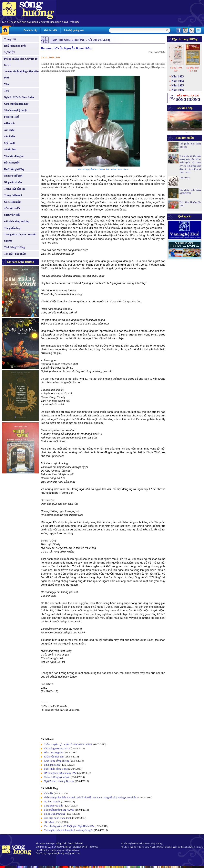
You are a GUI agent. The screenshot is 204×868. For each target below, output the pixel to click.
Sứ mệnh (49, 822)
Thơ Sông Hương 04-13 (57, 748)
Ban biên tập (30, 30)
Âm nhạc (9, 130)
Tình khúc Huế (52, 765)
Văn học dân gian (14, 156)
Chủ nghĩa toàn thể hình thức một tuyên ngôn (69, 830)
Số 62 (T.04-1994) (176, 69)
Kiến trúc (10, 123)
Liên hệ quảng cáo (74, 30)
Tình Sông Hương (14, 247)
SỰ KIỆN (9, 52)
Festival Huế (11, 117)
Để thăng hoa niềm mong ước (60, 773)
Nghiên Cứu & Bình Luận (19, 97)
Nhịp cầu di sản (13, 182)
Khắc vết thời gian (54, 757)
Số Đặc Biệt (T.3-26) (193, 69)
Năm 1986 (178, 90)
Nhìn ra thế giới (13, 176)
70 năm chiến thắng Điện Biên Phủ (21, 74)
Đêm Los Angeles (53, 752)
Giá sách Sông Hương (17, 221)
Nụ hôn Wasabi (52, 801)
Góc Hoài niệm (13, 202)
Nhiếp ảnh (10, 149)
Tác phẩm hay (12, 228)
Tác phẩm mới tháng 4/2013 (59, 810)
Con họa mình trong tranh (58, 818)
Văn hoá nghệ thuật (15, 110)
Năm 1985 (178, 86)
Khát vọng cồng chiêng (57, 761)
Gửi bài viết (50, 30)
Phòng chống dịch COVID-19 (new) (21, 62)
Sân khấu (9, 136)
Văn (6, 84)
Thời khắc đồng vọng (56, 769)
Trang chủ (10, 39)
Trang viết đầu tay (15, 189)
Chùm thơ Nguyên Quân (57, 777)
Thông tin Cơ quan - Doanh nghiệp (20, 238)
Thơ (7, 91)
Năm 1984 (178, 81)
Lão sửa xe (185, 178)
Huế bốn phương (14, 169)
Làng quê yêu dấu (53, 806)
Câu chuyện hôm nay (16, 104)
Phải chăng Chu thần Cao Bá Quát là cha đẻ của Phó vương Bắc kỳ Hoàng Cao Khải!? (91, 797)
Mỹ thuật (9, 143)
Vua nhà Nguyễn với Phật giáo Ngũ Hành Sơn (69, 826)
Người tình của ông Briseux (59, 781)
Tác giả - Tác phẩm (15, 254)
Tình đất (48, 793)
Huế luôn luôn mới (15, 46)
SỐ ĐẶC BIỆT (12, 208)
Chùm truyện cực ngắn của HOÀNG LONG (68, 744)
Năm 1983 (178, 77)
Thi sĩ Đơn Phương (54, 814)
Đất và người (12, 163)
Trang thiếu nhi (13, 195)
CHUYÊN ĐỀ (12, 215)
